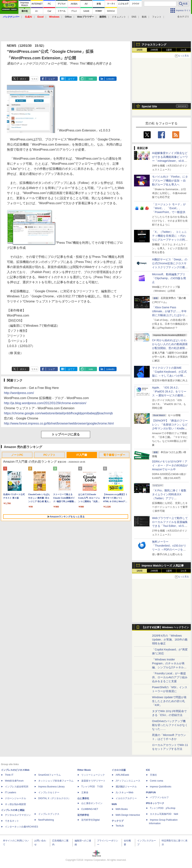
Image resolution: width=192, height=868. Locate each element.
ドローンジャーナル (15, 798)
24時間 (154, 50)
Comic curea (156, 781)
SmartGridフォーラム (49, 775)
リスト (35, 79)
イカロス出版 (119, 770)
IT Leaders (10, 792)
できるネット (12, 821)
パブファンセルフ (159, 797)
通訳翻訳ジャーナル (126, 787)
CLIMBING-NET (90, 809)
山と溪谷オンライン (92, 803)
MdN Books (122, 809)
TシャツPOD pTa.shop (163, 808)
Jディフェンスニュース (128, 781)
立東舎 (85, 792)
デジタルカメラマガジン (18, 815)
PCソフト (49, 455)
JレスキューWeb (124, 792)
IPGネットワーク (155, 803)
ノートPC (17, 455)
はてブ (71, 79)
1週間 (169, 50)
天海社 (153, 775)
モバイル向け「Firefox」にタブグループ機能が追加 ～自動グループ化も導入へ (170, 181)
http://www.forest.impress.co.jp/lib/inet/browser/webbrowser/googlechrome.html (59, 423)
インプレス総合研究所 (17, 787)
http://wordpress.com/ (19, 393)
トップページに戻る (66, 434)
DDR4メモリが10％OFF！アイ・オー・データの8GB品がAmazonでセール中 (170, 465)
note (91, 79)
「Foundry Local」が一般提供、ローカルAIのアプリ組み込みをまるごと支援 (170, 677)
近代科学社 (83, 815)
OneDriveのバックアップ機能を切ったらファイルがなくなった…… (170, 725)
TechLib (120, 826)
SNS (134, 17)
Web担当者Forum (14, 781)
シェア (52, 79)
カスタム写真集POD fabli (164, 814)
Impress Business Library (51, 787)
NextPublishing (46, 820)
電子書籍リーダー (114, 455)
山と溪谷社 (83, 798)
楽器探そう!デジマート (93, 781)
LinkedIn (110, 79)
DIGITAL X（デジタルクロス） (54, 798)
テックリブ (118, 821)
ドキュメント (119, 17)
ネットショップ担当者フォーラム (56, 781)
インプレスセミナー (49, 792)
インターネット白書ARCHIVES (21, 827)
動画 (144, 17)
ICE (148, 770)
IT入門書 (82, 455)
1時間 (140, 50)
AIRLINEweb (122, 775)
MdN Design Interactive (128, 815)
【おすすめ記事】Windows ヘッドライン (165, 627)
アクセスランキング (154, 45)
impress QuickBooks (161, 787)
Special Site (149, 106)
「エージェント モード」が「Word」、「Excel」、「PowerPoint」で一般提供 (169, 208)
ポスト (23, 79)
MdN (114, 804)
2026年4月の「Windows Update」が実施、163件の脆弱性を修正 (170, 640)
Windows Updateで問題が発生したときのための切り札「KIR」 (169, 701)
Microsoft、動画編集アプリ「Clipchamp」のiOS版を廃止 (169, 278)
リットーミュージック (93, 775)
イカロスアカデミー (126, 798)
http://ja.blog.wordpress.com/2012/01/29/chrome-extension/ (45, 403)
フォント (157, 17)
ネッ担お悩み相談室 (15, 804)
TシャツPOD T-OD (92, 787)
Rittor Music (84, 770)
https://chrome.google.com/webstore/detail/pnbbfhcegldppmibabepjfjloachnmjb (58, 413)
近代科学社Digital (90, 820)
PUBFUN (151, 792)
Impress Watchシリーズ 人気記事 (163, 566)
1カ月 (184, 50)
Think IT (9, 775)
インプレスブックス (49, 814)
